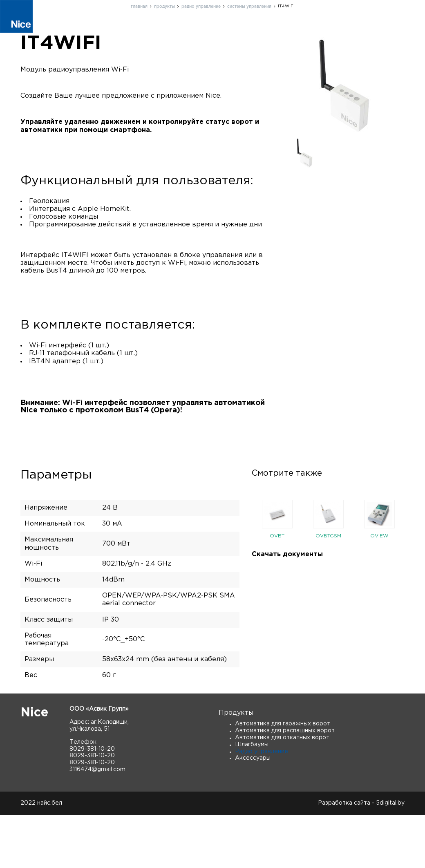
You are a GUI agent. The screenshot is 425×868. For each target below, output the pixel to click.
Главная (92, 30)
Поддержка (212, 30)
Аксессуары (253, 811)
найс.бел (50, 856)
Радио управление (262, 805)
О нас (172, 30)
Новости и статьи (315, 30)
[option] (277, 575)
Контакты (259, 30)
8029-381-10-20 (92, 802)
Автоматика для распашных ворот (285, 784)
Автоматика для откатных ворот (282, 791)
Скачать (369, 30)
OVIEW (379, 589)
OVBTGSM (328, 589)
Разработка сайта (344, 856)
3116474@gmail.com (97, 823)
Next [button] (411, 575)
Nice (34, 766)
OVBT (277, 589)
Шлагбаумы (252, 798)
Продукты (134, 30)
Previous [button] (246, 575)
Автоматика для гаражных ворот (283, 777)
